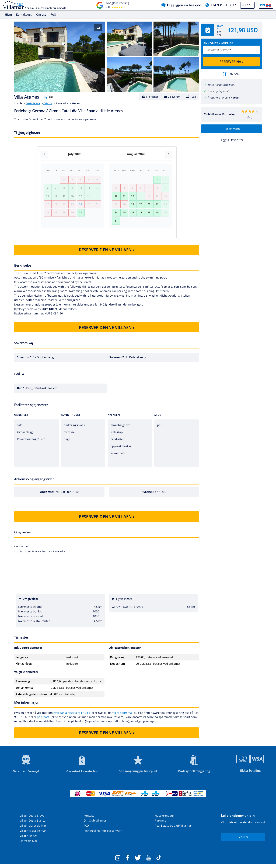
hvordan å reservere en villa (72, 716)
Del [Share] (48, 97)
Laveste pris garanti (219, 91)
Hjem (8, 15)
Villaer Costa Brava (32, 819)
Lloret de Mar (28, 844)
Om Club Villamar (95, 824)
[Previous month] (44, 154)
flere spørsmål (123, 716)
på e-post (43, 721)
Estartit (48, 103)
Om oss (41, 15)
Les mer (243, 841)
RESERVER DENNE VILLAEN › (107, 253)
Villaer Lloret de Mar (33, 829)
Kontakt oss (24, 15)
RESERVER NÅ (232, 61)
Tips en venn (231, 128)
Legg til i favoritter (232, 140)
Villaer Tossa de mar (33, 834)
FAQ (53, 15)
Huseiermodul (164, 819)
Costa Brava (33, 103)
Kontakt (89, 819)
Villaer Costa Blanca (33, 824)
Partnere (161, 824)
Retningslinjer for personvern (103, 834)
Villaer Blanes (28, 839)
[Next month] (169, 154)
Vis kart (232, 74)
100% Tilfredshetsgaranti (221, 84)
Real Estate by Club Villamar (173, 829)
